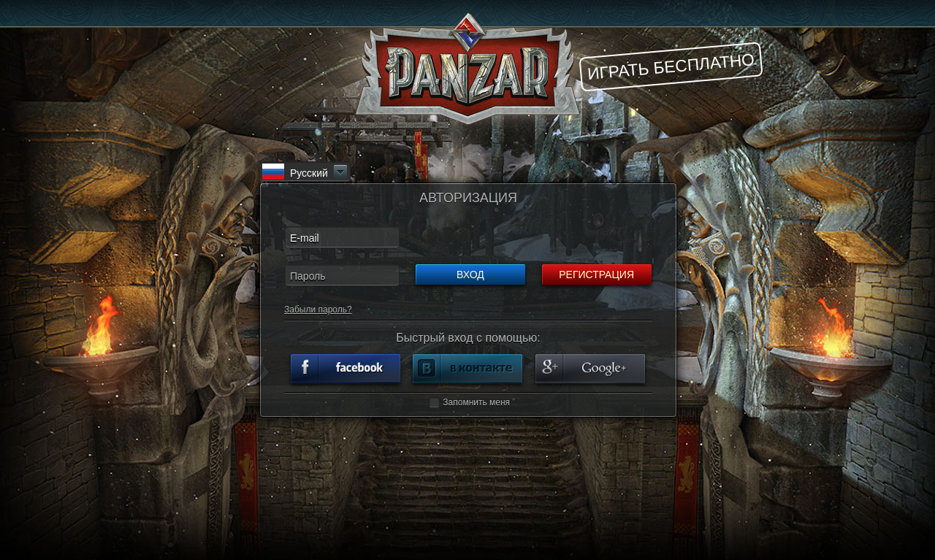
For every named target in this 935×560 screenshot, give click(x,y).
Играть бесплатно (671, 66)
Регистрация (596, 275)
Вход (470, 275)
